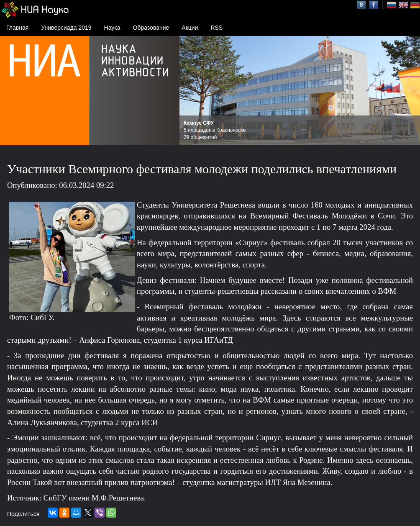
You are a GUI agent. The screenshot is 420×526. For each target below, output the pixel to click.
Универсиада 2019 (66, 28)
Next (409, 91)
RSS (216, 28)
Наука (112, 28)
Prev (190, 91)
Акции (190, 28)
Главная (17, 28)
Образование (151, 28)
